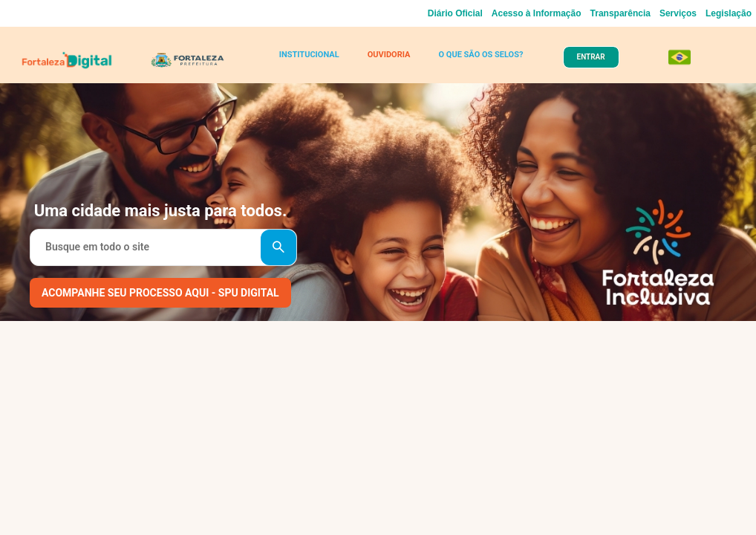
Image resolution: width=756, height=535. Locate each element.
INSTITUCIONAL (309, 55)
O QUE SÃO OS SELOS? (480, 55)
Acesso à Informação (537, 13)
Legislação (729, 13)
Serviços (678, 13)
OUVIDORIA (389, 55)
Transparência (620, 13)
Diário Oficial (455, 13)
